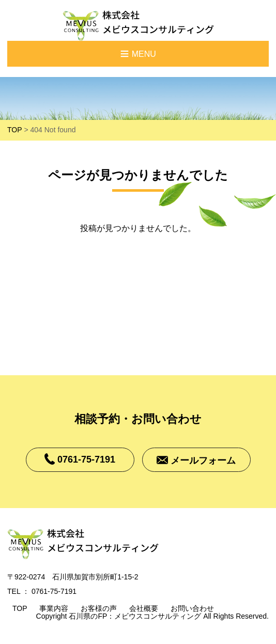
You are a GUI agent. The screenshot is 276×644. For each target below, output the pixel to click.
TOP (15, 130)
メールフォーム (203, 461)
